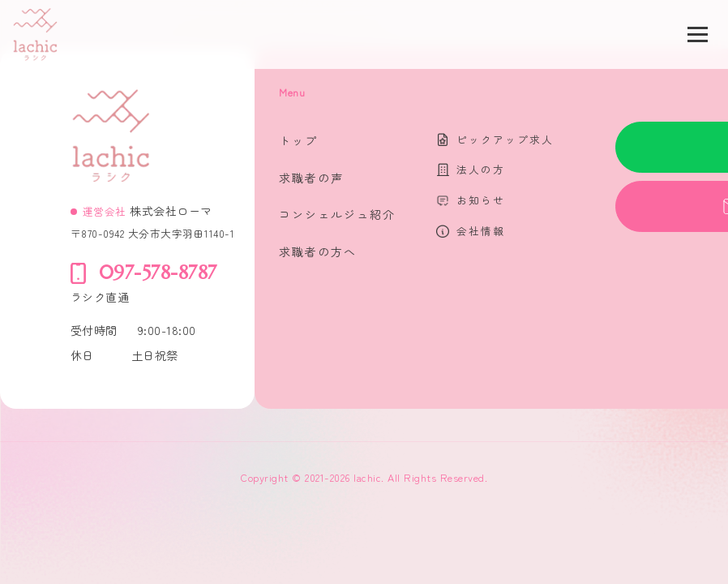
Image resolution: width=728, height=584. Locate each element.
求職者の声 (311, 178)
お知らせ (481, 200)
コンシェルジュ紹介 (337, 214)
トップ (298, 140)
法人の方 (481, 169)
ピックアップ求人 (505, 139)
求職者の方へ (318, 251)
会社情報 (481, 231)
